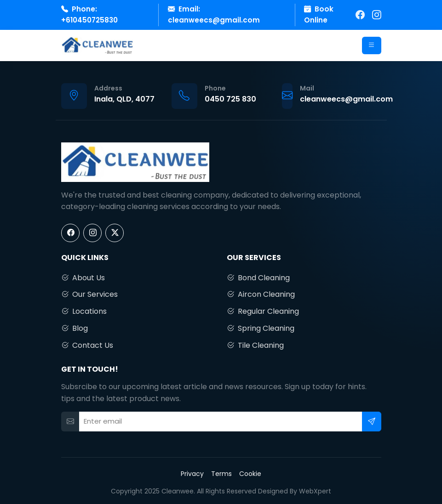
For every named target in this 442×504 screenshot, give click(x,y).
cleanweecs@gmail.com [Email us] (346, 99)
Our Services (89, 294)
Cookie (250, 474)
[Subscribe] (372, 422)
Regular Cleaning (263, 311)
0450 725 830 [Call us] (230, 99)
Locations (84, 311)
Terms (221, 474)
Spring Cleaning (261, 328)
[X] (115, 233)
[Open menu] (372, 45)
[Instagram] (377, 15)
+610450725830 (89, 20)
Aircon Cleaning (261, 294)
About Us (83, 278)
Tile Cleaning (255, 345)
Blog (75, 328)
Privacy (192, 474)
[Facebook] (360, 15)
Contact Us (87, 345)
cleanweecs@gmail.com (214, 20)
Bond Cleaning (258, 278)
